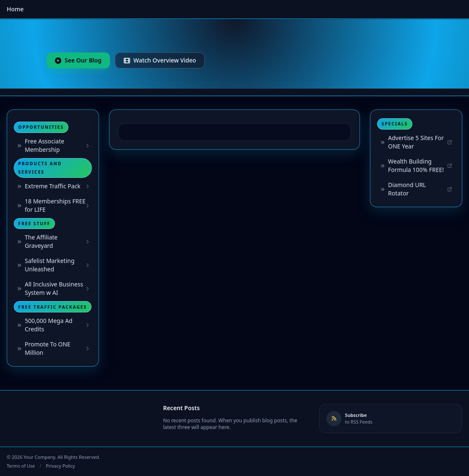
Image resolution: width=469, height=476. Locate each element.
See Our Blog (78, 60)
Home (15, 9)
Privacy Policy (60, 466)
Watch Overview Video (160, 60)
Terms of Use (21, 466)
